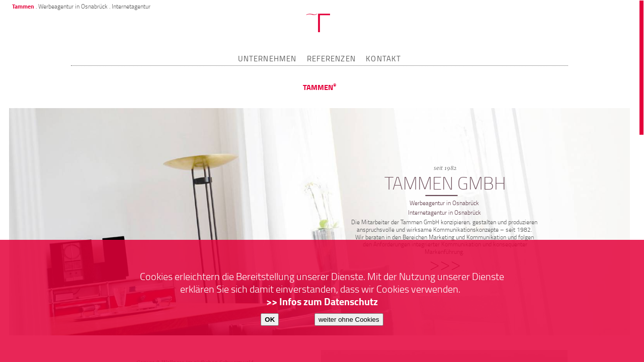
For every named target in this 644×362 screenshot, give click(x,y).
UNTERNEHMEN (267, 58)
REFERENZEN (331, 58)
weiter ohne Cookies (349, 320)
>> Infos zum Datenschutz (322, 301)
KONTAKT (383, 58)
